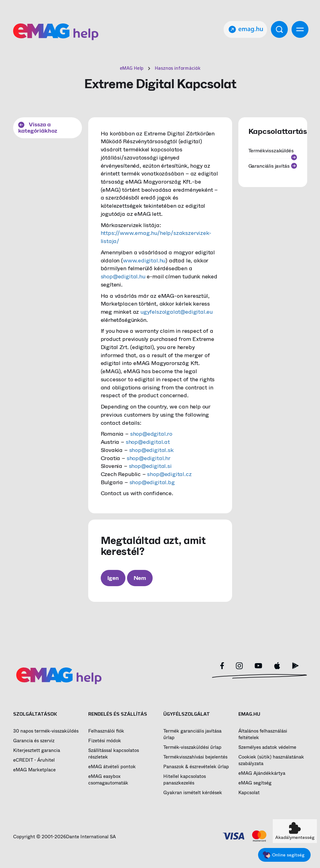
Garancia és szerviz (34, 741)
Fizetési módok (105, 741)
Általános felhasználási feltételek (263, 734)
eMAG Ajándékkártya (262, 773)
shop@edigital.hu (123, 277)
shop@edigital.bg (152, 482)
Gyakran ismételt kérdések (193, 793)
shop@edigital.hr (149, 458)
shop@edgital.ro (151, 434)
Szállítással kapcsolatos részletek (114, 754)
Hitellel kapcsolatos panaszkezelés (185, 780)
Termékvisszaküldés (273, 153)
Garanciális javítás (273, 166)
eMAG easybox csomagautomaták (108, 780)
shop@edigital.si (150, 466)
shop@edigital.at (148, 442)
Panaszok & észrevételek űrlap (196, 767)
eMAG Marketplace (34, 770)
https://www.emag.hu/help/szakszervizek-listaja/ (156, 237)
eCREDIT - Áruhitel (34, 760)
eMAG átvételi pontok (112, 767)
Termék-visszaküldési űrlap (192, 747)
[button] (295, 831)
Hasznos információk (178, 68)
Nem (140, 578)
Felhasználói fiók (106, 731)
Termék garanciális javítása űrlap (192, 734)
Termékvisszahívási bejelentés (195, 757)
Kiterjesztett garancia (37, 751)
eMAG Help (132, 68)
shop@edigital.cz (169, 474)
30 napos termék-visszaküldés (46, 731)
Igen (113, 578)
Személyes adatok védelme (267, 747)
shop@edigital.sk (151, 450)
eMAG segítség (255, 783)
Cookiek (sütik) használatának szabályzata (271, 760)
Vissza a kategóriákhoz (38, 128)
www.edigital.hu (144, 261)
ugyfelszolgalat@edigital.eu (177, 312)
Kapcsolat (249, 793)
